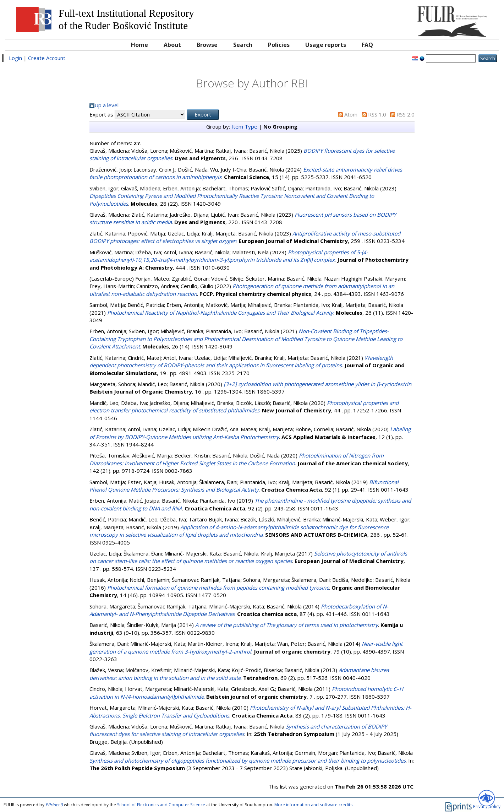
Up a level (106, 105)
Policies (279, 45)
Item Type (244, 126)
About (172, 45)
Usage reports (326, 45)
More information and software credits (313, 805)
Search (243, 45)
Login (15, 58)
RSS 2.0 (406, 114)
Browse (207, 45)
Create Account (47, 58)
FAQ (367, 45)
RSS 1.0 (377, 114)
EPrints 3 (54, 805)
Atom (351, 114)
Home (139, 45)
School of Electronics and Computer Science (161, 805)
